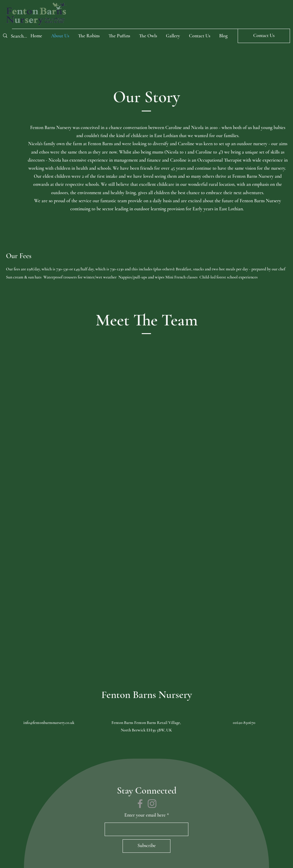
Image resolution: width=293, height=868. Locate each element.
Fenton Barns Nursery (147, 695)
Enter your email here (145, 815)
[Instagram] (152, 804)
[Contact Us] (264, 36)
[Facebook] (140, 804)
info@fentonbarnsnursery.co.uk (49, 723)
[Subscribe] (146, 846)
